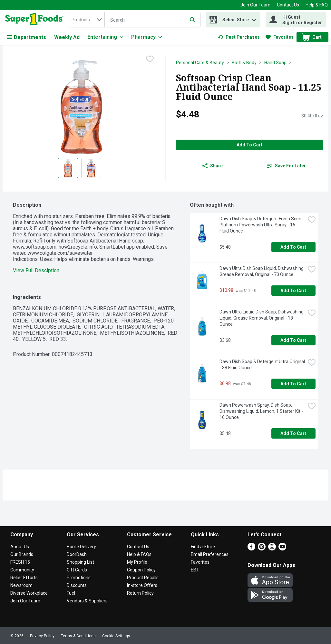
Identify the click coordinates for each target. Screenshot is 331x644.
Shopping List (80, 562)
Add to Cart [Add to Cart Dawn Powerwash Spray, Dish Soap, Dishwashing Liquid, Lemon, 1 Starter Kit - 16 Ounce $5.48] (293, 433)
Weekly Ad (67, 37)
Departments (26, 37)
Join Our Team (255, 5)
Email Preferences (210, 554)
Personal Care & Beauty (200, 63)
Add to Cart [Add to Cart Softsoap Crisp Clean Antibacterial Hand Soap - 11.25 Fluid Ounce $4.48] (249, 145)
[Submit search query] (192, 20)
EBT (195, 570)
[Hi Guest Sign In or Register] (296, 20)
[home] (36, 20)
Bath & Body (244, 63)
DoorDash (77, 554)
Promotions (79, 578)
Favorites (200, 562)
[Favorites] (280, 37)
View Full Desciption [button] (36, 270)
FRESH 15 (20, 562)
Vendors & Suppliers (87, 601)
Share (213, 166)
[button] (254, 18)
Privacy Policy (42, 636)
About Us (20, 547)
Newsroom (21, 585)
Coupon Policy (141, 570)
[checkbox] (150, 60)
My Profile (137, 562)
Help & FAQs (139, 554)
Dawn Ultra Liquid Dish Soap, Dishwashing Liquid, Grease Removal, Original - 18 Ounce (262, 318)
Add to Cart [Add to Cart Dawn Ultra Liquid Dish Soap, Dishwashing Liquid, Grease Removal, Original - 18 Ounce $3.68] (293, 340)
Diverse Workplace (29, 593)
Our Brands (22, 554)
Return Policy (140, 593)
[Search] (153, 20)
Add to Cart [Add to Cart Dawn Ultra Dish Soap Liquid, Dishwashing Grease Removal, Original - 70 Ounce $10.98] (293, 291)
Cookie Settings (116, 636)
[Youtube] (282, 549)
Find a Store (203, 547)
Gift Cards (77, 570)
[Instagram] (272, 549)
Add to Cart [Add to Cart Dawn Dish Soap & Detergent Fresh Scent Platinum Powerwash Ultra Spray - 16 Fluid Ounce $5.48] (293, 247)
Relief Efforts (24, 578)
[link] (239, 37)
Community (22, 570)
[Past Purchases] (239, 37)
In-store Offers (142, 585)
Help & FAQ (317, 5)
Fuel (71, 593)
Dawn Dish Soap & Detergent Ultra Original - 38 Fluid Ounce (262, 365)
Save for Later (287, 166)
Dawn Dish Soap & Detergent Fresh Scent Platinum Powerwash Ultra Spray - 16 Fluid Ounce (262, 225)
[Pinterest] (262, 549)
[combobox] (87, 20)
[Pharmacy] (147, 37)
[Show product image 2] (91, 168)
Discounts (77, 585)
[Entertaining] (105, 37)
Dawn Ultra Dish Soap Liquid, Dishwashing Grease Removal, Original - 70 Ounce (262, 271)
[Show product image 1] (68, 168)
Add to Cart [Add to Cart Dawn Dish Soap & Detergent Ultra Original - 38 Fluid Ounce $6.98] (293, 384)
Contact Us (288, 5)
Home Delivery (81, 547)
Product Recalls (143, 578)
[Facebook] (251, 549)
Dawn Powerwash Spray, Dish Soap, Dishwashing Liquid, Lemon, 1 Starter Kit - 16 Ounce (262, 411)
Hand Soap (275, 63)
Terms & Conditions (78, 636)
